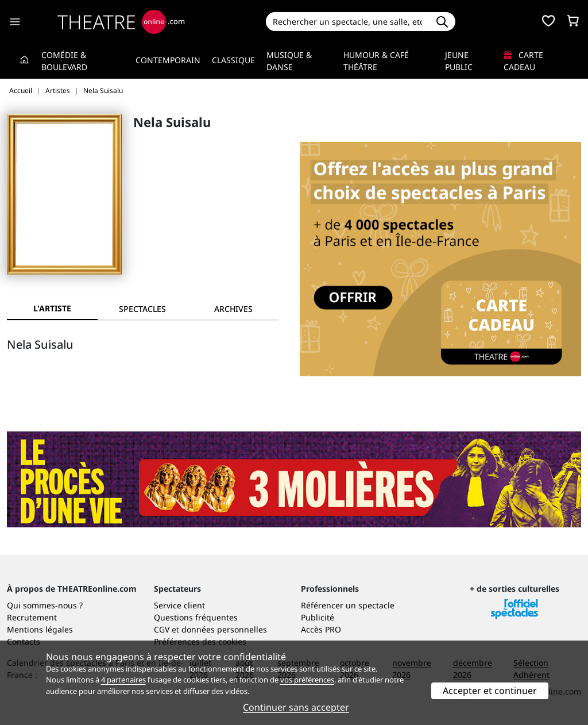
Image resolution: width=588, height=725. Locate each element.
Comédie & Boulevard (64, 61)
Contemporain (168, 60)
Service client (179, 605)
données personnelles (224, 629)
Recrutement (32, 617)
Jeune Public (459, 61)
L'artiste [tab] (52, 308)
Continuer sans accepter (296, 707)
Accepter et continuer (490, 691)
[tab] (143, 309)
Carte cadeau (523, 61)
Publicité (318, 617)
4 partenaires (123, 680)
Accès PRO (321, 629)
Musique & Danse (289, 61)
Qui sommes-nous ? (45, 605)
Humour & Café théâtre (376, 61)
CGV (162, 629)
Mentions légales (40, 629)
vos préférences (307, 680)
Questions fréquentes (196, 617)
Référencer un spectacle (348, 605)
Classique (233, 60)
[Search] (348, 22)
